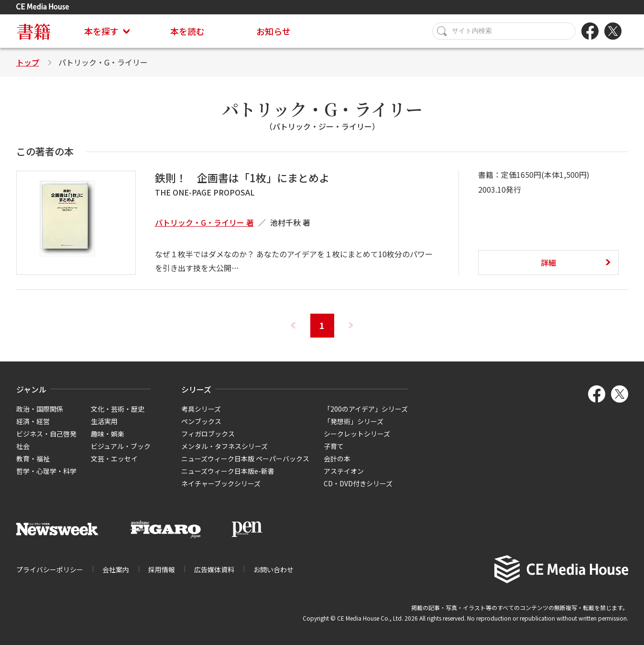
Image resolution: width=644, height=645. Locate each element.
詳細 (548, 262)
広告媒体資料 (214, 569)
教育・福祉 (33, 459)
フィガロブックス (208, 434)
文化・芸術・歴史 (118, 409)
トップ (28, 62)
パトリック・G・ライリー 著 (204, 222)
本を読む (187, 31)
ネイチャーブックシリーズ (221, 483)
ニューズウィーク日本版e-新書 (228, 471)
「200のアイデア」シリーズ (366, 409)
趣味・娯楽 (108, 434)
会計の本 (337, 459)
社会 (23, 446)
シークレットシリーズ (357, 434)
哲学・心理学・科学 (46, 471)
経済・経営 (33, 421)
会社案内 (116, 569)
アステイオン (344, 471)
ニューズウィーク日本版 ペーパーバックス (245, 459)
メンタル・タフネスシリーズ (224, 446)
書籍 (33, 31)
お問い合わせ (273, 569)
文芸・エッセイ (114, 459)
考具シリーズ (201, 409)
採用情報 (162, 569)
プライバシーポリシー (50, 569)
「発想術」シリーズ (354, 421)
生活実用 (104, 421)
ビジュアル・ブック (121, 446)
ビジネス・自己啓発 (46, 434)
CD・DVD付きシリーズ (358, 483)
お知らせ (273, 31)
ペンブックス (201, 421)
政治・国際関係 (40, 409)
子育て (334, 446)
